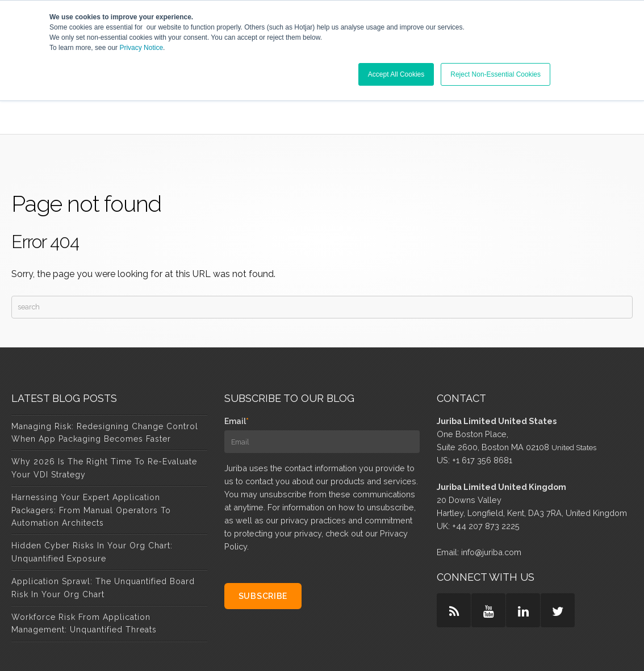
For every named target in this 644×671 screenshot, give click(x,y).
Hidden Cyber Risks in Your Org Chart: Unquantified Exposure (92, 498)
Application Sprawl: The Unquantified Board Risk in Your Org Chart (103, 533)
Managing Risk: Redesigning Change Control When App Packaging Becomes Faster (105, 378)
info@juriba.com (491, 498)
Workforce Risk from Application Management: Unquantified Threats (84, 569)
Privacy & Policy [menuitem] (386, 648)
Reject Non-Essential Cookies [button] (495, 74)
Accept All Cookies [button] (396, 74)
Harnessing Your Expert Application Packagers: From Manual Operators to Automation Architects (91, 456)
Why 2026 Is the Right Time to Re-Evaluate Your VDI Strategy (104, 414)
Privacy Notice (141, 48)
